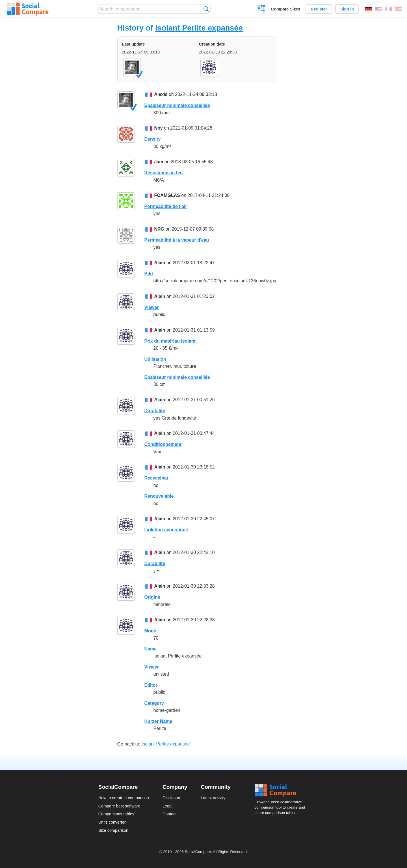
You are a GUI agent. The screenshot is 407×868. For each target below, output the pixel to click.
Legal (167, 806)
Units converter (112, 822)
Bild (149, 274)
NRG (159, 229)
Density (153, 139)
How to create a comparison (124, 798)
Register (319, 9)
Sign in (347, 9)
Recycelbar (156, 478)
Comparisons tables (116, 814)
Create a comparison (262, 10)
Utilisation (155, 359)
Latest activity (213, 798)
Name (151, 649)
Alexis (161, 94)
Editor (151, 685)
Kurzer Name (158, 721)
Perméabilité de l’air (166, 206)
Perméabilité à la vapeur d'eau (177, 240)
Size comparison (113, 830)
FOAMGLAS (167, 195)
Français (388, 9)
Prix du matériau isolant (170, 341)
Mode (150, 631)
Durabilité (155, 411)
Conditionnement (163, 444)
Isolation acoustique (166, 530)
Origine (152, 597)
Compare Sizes (286, 9)
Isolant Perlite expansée (199, 28)
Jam (159, 162)
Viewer (152, 307)
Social (282, 790)
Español (398, 9)
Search (206, 9)
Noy (158, 128)
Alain (160, 263)
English (378, 9)
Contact (170, 814)
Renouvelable (159, 496)
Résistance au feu (164, 173)
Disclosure (172, 798)
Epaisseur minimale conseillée (177, 105)
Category (154, 703)
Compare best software (119, 806)
